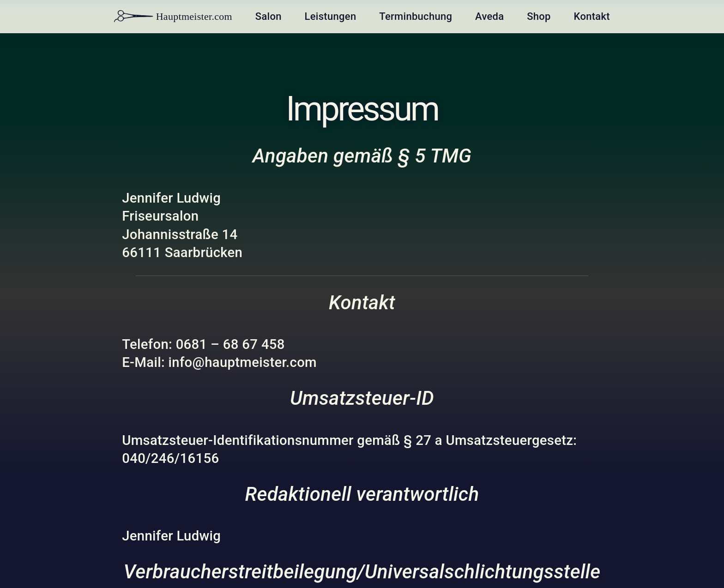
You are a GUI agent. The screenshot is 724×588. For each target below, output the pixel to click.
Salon (269, 16)
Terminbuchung (415, 16)
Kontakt (590, 16)
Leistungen (330, 16)
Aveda (489, 16)
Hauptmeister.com (175, 17)
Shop (538, 16)
